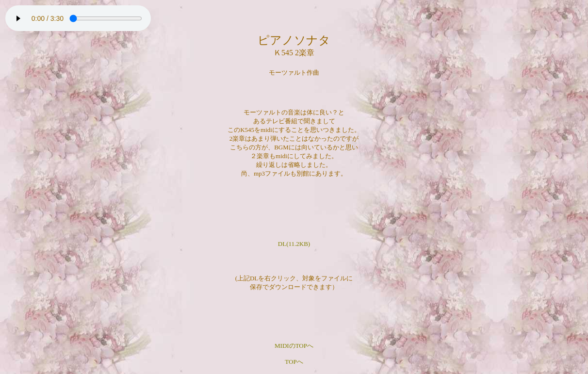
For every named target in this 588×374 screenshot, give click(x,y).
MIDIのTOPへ (294, 346)
